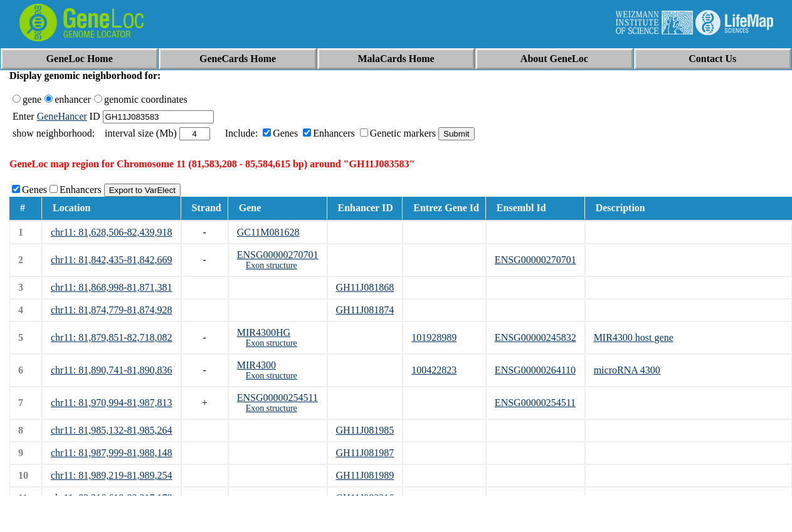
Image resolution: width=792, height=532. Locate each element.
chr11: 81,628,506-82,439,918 (112, 232)
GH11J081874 (365, 310)
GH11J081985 (365, 430)
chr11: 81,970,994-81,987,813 (112, 403)
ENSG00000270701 (278, 255)
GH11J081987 (365, 453)
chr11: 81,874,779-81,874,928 (112, 310)
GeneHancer (62, 116)
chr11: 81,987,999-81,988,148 (112, 453)
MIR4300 (256, 365)
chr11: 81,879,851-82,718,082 (112, 337)
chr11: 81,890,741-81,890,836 (112, 370)
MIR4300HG (264, 332)
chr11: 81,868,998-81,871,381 (112, 287)
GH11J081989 (365, 475)
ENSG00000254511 (277, 398)
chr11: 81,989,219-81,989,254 (112, 475)
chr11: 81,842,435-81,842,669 (112, 260)
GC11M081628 (268, 232)
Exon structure (272, 265)
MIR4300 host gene (634, 337)
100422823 (434, 370)
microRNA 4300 (627, 370)
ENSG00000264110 (535, 370)
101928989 (434, 337)
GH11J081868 (365, 287)
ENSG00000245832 (536, 337)
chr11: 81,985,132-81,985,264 (112, 430)
